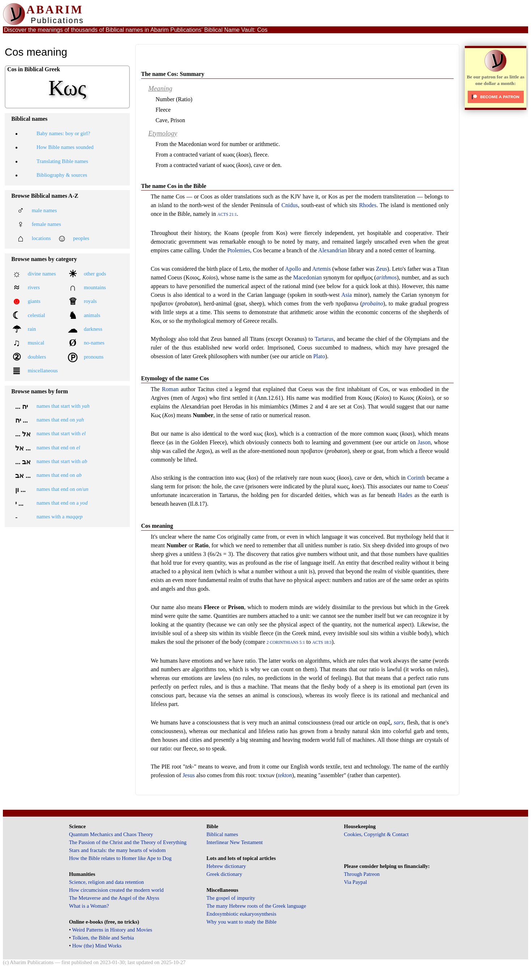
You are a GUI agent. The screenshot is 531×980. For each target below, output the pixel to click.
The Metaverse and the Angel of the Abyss (114, 898)
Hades (405, 495)
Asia (346, 295)
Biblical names (222, 834)
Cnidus (290, 205)
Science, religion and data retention (107, 882)
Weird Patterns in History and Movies (112, 930)
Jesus (189, 775)
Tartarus (324, 339)
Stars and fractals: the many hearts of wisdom (117, 850)
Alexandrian (333, 250)
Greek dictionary (224, 874)
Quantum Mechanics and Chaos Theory (111, 834)
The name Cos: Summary (173, 74)
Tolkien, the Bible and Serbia (103, 938)
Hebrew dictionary (226, 866)
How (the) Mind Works (97, 946)
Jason (424, 442)
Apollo (293, 269)
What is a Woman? (89, 906)
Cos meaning (157, 526)
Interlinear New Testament (235, 842)
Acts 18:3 (322, 643)
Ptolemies (239, 250)
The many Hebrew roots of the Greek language (256, 906)
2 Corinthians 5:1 (286, 643)
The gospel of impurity (231, 898)
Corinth (416, 478)
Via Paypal (356, 882)
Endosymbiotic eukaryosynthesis (241, 914)
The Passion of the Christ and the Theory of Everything (128, 842)
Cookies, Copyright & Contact (376, 834)
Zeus (381, 269)
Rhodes (368, 205)
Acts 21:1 (227, 215)
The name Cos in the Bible (174, 186)
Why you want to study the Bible (242, 922)
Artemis (322, 269)
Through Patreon (362, 874)
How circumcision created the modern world (116, 890)
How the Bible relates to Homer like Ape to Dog (120, 858)
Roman (170, 389)
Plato (319, 356)
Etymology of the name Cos (175, 378)
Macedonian (307, 277)
